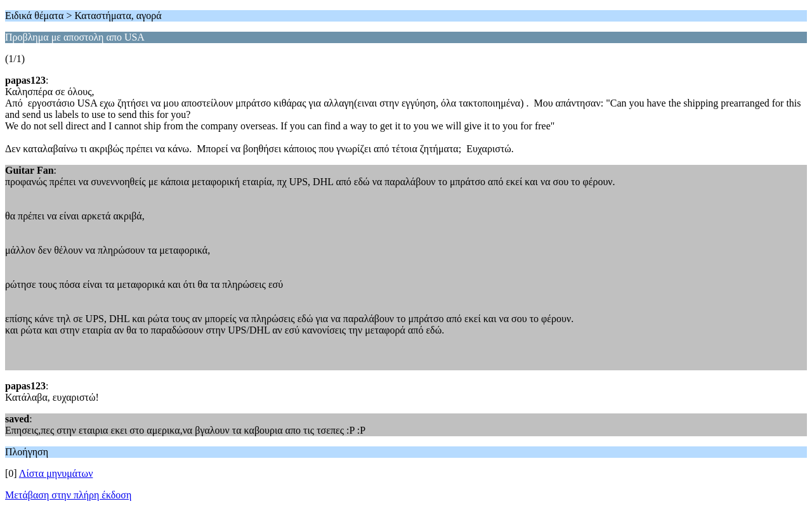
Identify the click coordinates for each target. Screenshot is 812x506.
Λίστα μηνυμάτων (56, 473)
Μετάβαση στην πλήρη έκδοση (68, 495)
